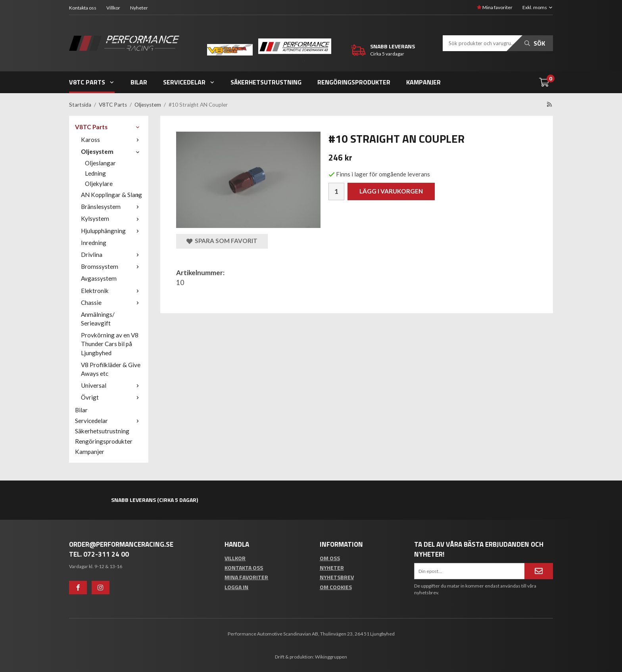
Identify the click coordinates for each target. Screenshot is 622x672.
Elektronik (112, 291)
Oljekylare (99, 184)
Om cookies (336, 587)
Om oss (330, 558)
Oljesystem (112, 151)
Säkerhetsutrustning (266, 82)
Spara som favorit (222, 241)
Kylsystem (112, 218)
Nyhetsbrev (337, 577)
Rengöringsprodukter (354, 82)
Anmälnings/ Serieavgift (98, 319)
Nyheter (139, 8)
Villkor (113, 8)
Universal (112, 385)
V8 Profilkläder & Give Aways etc (111, 369)
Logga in (236, 587)
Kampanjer (423, 82)
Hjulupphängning (112, 231)
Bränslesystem (112, 207)
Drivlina (112, 255)
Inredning (94, 243)
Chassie (112, 302)
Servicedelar (189, 82)
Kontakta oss (83, 8)
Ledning (95, 173)
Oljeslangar (100, 163)
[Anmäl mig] (539, 571)
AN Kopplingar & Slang (112, 195)
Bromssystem (112, 266)
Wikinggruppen (331, 657)
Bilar (139, 82)
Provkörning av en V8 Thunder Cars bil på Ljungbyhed (110, 344)
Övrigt (112, 397)
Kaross (112, 140)
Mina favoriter (495, 7)
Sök (535, 43)
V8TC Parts (92, 82)
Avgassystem (99, 278)
